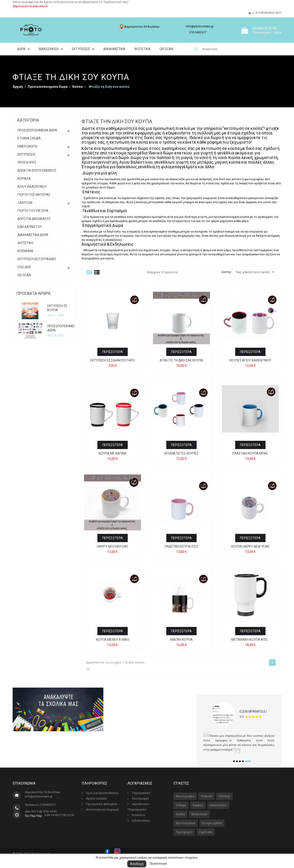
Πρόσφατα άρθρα (33, 293)
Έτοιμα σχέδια (212, 823)
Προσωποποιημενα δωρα (37, 130)
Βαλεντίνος (199, 814)
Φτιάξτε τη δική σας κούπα (181, 360)
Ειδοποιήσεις (139, 821)
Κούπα (180, 814)
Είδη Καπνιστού (30, 227)
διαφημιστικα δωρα (33, 235)
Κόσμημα (25, 251)
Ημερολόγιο (27, 146)
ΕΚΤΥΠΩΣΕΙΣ (27, 154)
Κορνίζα (24, 179)
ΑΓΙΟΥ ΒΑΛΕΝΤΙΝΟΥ (32, 187)
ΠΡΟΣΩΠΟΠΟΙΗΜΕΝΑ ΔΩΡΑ (63, 328)
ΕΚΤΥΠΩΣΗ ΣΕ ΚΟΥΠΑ (57, 308)
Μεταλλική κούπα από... (250, 640)
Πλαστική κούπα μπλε (250, 453)
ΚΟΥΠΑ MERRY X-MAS (113, 640)
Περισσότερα (158, 864)
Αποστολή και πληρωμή (100, 810)
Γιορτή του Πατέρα (33, 211)
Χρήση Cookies (94, 798)
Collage (24, 267)
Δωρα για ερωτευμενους (37, 171)
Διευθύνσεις (138, 804)
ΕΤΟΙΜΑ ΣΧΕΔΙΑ (29, 138)
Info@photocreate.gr (39, 796)
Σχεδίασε (206, 832)
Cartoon (25, 203)
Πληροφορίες (137, 810)
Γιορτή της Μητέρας (34, 195)
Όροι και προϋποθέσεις (100, 793)
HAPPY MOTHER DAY (113, 546)
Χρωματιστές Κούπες (181, 453)
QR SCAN (24, 275)
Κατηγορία (28, 120)
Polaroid (206, 796)
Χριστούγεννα (186, 823)
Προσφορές (184, 832)
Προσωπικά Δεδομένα (99, 804)
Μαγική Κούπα (181, 640)
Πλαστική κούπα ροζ (181, 546)
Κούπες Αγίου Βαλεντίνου (250, 360)
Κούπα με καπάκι (113, 453)
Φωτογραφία (185, 796)
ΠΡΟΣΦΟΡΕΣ (27, 162)
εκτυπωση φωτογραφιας (37, 259)
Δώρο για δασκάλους (34, 219)
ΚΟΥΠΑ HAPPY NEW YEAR (250, 546)
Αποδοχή (137, 864)
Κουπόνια (136, 815)
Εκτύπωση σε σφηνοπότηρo (113, 360)
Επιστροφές (138, 798)
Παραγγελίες (139, 793)
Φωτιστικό (25, 243)
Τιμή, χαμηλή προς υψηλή (255, 272)
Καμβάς (198, 805)
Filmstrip (224, 796)
